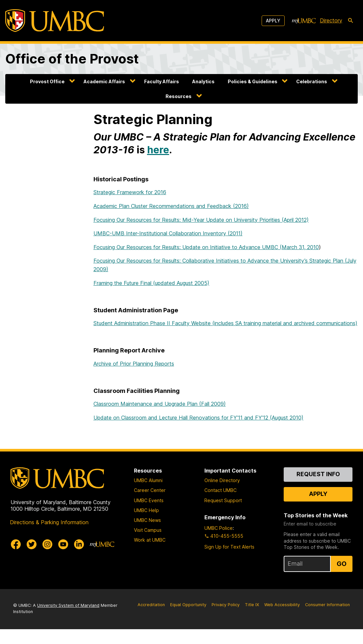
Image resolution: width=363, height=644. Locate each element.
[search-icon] (350, 21)
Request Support (223, 500)
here (158, 150)
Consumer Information (327, 605)
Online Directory (222, 480)
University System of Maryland (68, 605)
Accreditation (151, 605)
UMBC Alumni (148, 480)
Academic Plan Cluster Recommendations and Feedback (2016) (171, 206)
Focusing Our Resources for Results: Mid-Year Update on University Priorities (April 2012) (201, 220)
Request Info (318, 474)
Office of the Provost (72, 59)
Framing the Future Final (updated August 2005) (151, 283)
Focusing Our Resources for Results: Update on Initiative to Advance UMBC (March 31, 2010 (206, 247)
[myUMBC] (304, 21)
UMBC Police (219, 528)
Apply (273, 21)
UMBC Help (146, 510)
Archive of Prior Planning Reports (134, 364)
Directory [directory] (331, 20)
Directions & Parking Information (49, 522)
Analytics (203, 81)
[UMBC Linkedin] (79, 544)
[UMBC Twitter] (32, 544)
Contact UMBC (220, 490)
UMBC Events (149, 500)
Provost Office (47, 81)
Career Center (150, 490)
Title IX (252, 605)
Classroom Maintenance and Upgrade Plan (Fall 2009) (160, 404)
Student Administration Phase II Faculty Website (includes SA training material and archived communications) (225, 323)
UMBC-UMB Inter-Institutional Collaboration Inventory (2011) (168, 233)
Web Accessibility (282, 605)
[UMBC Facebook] (16, 544)
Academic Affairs (104, 81)
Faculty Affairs (162, 81)
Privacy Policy (226, 605)
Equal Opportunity (188, 605)
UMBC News (147, 520)
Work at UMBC (150, 540)
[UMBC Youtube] (63, 544)
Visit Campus (148, 530)
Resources (179, 96)
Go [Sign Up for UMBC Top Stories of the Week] (342, 564)
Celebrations (312, 81)
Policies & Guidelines (253, 81)
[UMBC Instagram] (47, 544)
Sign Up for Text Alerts (229, 547)
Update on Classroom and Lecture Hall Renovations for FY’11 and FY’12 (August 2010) (198, 418)
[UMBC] (55, 21)
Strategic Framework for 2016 (130, 192)
